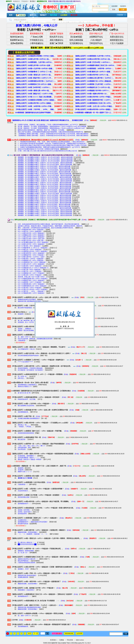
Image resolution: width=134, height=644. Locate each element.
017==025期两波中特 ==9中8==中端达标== (31, 255)
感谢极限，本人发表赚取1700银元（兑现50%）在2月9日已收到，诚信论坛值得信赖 (45, 188)
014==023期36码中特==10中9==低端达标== (32, 253)
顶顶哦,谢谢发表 (23, 577)
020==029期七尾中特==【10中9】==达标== (32, 257)
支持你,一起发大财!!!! (25, 512)
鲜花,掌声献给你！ (24, 561)
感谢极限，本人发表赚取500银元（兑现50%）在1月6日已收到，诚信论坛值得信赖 (44, 172)
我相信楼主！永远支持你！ (27, 590)
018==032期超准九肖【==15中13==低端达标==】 (33, 268)
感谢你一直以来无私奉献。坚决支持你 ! (31, 330)
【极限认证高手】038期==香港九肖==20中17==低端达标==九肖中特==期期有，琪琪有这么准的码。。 (34, 75)
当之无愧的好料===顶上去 (26, 349)
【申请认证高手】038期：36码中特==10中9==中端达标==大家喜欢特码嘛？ (34, 106)
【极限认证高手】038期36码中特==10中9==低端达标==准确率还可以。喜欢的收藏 (34, 103)
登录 (114, 9)
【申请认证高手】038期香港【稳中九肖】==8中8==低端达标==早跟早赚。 (37, 431)
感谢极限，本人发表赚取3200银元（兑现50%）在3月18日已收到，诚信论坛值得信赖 (45, 212)
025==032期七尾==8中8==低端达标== (30, 270)
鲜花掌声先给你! (23, 524)
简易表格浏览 (69, 633)
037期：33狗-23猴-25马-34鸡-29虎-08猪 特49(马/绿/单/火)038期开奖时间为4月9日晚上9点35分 (47, 151)
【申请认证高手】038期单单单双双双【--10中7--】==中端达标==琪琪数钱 (37, 374)
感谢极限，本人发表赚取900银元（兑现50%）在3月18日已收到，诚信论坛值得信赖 (45, 208)
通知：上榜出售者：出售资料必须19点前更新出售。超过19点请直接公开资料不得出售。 (46, 228)
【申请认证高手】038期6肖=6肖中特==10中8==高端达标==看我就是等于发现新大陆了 (41, 624)
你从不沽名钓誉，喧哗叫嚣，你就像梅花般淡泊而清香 (35, 339)
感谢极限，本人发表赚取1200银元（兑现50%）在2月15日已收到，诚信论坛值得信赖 (45, 194)
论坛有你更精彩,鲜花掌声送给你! (29, 356)
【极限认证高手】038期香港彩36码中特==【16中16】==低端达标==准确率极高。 (36, 81)
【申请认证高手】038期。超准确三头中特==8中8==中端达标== (33, 588)
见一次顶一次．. (23, 376)
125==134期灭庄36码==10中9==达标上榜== (32, 239)
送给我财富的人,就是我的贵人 (27, 385)
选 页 (47, 634)
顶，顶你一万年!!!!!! (25, 337)
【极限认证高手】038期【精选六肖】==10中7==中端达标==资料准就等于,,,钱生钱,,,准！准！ (35, 94)
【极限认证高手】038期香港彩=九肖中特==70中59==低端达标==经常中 (94, 56)
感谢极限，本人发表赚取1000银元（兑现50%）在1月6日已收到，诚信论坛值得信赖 (45, 170)
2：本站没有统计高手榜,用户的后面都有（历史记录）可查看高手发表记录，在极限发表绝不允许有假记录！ (52, 144)
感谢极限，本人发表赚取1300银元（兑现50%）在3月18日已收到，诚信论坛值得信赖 (45, 215)
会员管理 (79, 633)
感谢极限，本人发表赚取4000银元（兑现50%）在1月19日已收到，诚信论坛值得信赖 (45, 175)
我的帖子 (43, 15)
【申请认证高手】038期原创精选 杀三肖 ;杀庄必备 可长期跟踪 (33, 601)
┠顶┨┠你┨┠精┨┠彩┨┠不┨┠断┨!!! (32, 446)
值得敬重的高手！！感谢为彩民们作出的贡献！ (33, 522)
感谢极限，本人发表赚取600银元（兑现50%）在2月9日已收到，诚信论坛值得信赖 (44, 192)
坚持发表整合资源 (24, 497)
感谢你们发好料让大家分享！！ (28, 559)
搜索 (61, 20)
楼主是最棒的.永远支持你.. (26, 406)
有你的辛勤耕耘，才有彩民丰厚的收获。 (31, 368)
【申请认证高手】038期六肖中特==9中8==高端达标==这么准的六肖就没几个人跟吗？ (41, 353)
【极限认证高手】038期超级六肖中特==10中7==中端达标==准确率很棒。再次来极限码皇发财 (93, 91)
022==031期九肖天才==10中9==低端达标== (32, 264)
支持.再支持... (22, 449)
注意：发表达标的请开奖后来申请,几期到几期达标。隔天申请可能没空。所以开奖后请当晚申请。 (49, 224)
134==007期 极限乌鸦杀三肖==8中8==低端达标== (34, 242)
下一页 (36, 633)
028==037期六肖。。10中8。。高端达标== (31, 291)
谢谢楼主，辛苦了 (24, 569)
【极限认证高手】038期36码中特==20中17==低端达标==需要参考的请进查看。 (93, 75)
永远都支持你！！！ (24, 520)
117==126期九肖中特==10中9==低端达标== (32, 233)
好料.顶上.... (22, 378)
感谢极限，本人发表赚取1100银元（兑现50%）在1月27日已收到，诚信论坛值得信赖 (45, 181)
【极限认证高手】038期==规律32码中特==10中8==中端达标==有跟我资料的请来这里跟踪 (92, 94)
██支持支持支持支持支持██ (27, 544)
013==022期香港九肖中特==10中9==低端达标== (33, 251)
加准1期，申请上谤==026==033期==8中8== (32, 277)
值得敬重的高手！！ (24, 504)
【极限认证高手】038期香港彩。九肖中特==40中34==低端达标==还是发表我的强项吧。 (34, 62)
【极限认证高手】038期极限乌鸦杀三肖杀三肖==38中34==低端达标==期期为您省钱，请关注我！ (95, 65)
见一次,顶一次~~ (23, 553)
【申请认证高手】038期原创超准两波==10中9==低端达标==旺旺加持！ (36, 397)
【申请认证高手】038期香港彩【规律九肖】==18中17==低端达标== (35, 518)
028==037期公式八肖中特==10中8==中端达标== (33, 289)
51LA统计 (88, 643)
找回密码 (123, 6)
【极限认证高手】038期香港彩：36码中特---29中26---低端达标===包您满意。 (94, 69)
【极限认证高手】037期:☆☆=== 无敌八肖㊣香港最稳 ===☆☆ (34, 97)
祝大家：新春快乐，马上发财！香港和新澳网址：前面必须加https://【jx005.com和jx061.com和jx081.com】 (52, 128)
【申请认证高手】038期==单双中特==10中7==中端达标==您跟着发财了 (36, 582)
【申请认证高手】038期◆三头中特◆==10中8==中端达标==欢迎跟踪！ (36, 495)
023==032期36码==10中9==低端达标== (30, 266)
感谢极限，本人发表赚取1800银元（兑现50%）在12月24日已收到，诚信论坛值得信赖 (45, 157)
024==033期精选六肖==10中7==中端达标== (32, 273)
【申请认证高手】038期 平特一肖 (23, 416)
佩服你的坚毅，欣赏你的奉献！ (28, 532)
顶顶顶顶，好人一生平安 (26, 322)
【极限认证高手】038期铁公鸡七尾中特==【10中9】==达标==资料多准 (94, 78)
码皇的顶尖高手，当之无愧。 (27, 399)
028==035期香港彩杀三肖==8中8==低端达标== (33, 286)
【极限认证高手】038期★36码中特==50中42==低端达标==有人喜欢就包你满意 (94, 59)
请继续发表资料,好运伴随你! (27, 300)
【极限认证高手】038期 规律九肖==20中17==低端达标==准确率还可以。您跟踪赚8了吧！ (94, 72)
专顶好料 (21, 470)
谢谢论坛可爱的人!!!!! (25, 386)
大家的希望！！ (23, 341)
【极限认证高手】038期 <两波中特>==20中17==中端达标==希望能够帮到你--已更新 (34, 78)
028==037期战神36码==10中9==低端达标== (32, 293)
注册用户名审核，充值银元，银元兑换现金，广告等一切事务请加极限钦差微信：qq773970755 (48, 125)
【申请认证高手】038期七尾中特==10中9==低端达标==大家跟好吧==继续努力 (38, 530)
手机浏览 (70, 640)
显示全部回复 (20, 343)
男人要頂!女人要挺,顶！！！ (27, 543)
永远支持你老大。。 (24, 491)
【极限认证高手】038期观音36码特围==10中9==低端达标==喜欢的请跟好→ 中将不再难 (36, 100)
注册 (123, 9)
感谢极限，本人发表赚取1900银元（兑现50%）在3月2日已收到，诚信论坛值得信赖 (45, 201)
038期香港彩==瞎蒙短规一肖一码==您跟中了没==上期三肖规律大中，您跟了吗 (94, 113)
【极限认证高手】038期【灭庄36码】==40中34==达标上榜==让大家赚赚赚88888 (94, 62)
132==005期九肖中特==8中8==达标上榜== (31, 240)
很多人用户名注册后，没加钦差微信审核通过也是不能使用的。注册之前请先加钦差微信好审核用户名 (50, 132)
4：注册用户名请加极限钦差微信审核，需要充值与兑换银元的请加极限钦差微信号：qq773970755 (49, 147)
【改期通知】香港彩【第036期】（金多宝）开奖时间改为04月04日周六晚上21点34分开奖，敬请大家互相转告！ (54, 134)
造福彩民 (21, 314)
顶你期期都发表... (23, 412)
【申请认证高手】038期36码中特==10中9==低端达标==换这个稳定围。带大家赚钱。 (94, 109)
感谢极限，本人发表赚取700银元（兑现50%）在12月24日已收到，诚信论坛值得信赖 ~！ (46, 163)
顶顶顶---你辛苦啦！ (24, 510)
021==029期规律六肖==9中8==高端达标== (31, 260)
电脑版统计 (17, 1)
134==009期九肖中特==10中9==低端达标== (32, 244)
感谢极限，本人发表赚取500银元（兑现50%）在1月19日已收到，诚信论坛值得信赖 (45, 177)
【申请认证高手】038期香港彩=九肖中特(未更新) (28, 482)
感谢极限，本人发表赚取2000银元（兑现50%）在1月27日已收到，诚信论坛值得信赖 (45, 179)
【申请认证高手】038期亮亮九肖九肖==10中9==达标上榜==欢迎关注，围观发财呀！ (41, 297)
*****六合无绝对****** (25, 362)
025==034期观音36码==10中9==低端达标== (32, 280)
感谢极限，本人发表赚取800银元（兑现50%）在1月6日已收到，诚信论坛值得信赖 (44, 166)
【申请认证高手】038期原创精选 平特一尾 (26, 437)
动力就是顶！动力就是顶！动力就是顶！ (31, 370)
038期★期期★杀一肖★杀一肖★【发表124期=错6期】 (30, 383)
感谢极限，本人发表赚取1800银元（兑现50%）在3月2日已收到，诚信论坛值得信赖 (45, 203)
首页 (11, 15)
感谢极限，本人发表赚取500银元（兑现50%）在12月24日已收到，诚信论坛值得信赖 (45, 165)
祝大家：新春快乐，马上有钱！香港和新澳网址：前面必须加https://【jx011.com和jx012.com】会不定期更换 (52, 126)
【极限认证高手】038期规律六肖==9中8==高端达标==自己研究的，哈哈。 (94, 81)
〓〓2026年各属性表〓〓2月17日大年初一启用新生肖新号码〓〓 (38, 149)
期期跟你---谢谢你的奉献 (26, 551)
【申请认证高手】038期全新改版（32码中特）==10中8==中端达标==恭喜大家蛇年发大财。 (43, 508)
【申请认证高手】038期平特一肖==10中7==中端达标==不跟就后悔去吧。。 (38, 549)
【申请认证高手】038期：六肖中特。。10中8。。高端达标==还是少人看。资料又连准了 (36, 109)
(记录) (65, 56)
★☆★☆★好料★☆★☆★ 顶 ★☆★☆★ (31, 320)
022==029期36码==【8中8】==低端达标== (31, 259)
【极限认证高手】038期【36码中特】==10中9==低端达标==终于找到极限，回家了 (33, 87)
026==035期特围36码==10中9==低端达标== (32, 284)
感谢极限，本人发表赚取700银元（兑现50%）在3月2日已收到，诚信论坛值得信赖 (44, 204)
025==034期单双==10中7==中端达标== (30, 282)
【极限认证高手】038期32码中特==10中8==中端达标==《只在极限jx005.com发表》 (94, 97)
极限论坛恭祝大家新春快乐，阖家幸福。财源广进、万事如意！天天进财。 (42, 130)
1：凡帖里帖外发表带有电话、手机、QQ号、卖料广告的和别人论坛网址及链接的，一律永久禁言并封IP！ (52, 142)
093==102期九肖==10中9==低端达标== (30, 231)
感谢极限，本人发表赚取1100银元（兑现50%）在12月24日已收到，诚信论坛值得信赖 (45, 161)
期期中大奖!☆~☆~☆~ (25, 472)
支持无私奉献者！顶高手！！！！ (29, 458)
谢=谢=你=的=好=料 (24, 393)
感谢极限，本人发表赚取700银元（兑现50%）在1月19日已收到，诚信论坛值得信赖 (45, 174)
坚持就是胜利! (22, 514)
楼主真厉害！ (22, 439)
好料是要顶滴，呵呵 (24, 448)
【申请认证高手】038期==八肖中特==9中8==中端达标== (31, 404)
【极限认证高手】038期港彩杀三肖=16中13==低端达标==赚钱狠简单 (34, 84)
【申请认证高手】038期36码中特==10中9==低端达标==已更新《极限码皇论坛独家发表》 (42, 567)
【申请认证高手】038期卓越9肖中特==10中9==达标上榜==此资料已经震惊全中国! (40, 410)
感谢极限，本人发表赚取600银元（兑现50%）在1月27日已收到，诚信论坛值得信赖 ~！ (46, 183)
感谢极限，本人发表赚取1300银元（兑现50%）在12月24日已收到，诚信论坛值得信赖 (45, 159)
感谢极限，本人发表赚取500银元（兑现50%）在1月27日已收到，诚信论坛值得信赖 (45, 184)
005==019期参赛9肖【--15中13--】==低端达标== (33, 248)
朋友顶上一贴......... (24, 425)
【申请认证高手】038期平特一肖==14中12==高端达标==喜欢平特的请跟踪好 (38, 444)
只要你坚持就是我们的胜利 (27, 563)
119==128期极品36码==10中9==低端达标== (32, 235)
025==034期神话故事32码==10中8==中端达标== (33, 279)
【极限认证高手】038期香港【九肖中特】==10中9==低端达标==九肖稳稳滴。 (94, 84)
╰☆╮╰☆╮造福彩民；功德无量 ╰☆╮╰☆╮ (33, 534)
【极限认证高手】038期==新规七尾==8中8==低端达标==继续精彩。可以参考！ (33, 91)
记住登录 (115, 6)
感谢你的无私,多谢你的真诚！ (27, 575)
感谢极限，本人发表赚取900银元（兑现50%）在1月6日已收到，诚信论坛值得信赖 (44, 168)
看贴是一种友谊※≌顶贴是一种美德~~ (30, 459)
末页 (29, 633)
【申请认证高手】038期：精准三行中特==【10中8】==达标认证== (34, 605)
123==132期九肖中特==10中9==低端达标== (32, 237)
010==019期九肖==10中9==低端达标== (30, 250)
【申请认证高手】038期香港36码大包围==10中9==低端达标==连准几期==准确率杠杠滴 (42, 476)
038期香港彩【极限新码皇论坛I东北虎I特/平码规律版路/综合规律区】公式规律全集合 (34, 113)
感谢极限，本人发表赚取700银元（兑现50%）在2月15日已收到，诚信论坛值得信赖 (45, 197)
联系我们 (53, 640)
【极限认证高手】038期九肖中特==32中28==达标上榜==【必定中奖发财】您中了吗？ (34, 65)
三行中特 (14, 620)
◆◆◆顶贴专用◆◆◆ (25, 478)
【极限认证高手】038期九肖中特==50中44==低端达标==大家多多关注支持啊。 (33, 59)
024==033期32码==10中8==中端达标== (30, 275)
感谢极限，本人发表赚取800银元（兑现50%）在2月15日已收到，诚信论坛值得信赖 (45, 195)
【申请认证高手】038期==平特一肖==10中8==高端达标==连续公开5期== (37, 573)
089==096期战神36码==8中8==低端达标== (31, 230)
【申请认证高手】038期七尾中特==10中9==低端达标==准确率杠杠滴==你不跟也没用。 (42, 366)
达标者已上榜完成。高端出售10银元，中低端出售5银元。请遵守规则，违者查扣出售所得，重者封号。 (51, 226)
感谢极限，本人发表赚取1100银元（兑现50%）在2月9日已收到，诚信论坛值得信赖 (45, 186)
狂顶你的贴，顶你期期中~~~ (27, 456)
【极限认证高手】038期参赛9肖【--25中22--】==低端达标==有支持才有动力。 (34, 72)
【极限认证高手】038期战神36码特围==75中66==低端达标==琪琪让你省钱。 (36, 56)
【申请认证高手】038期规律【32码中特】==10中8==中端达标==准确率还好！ (38, 360)
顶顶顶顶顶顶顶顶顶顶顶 (26, 433)
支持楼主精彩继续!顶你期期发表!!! (29, 418)
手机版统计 (25, 1)
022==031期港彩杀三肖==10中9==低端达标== (32, 262)
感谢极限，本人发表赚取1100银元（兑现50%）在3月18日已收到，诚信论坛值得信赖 (45, 210)
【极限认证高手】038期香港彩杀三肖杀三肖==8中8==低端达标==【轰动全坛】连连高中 (94, 103)
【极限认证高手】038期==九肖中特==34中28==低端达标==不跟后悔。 (35, 69)
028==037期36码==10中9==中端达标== (30, 288)
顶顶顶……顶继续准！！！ (27, 329)
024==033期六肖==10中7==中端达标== (30, 271)
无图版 (62, 640)
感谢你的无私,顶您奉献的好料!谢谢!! (30, 301)
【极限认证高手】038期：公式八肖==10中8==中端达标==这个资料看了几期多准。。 (94, 106)
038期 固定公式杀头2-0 (19, 312)
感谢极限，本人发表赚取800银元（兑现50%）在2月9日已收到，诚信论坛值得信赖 (44, 190)
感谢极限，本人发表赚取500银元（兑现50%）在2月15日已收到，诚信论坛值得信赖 (45, 199)
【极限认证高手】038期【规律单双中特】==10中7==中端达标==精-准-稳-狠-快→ (94, 100)
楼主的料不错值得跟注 (25, 308)
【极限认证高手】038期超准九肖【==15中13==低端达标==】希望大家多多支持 (94, 87)
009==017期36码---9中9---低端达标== (30, 246)
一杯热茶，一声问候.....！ (26, 427)
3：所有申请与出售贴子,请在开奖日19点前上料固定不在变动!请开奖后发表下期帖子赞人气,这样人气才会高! (52, 145)
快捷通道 (120, 15)
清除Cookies (80, 640)
